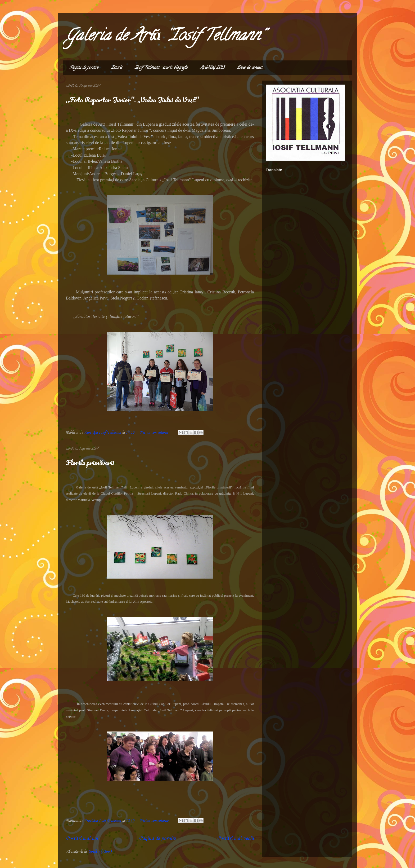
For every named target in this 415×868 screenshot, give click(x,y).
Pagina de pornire (84, 68)
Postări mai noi (82, 838)
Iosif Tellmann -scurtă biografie (161, 68)
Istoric (117, 68)
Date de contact (250, 68)
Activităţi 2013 (212, 68)
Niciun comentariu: (155, 433)
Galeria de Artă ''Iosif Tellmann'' (165, 37)
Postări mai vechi (235, 838)
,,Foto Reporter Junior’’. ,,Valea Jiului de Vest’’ (132, 100)
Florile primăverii (90, 462)
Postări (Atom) (100, 852)
